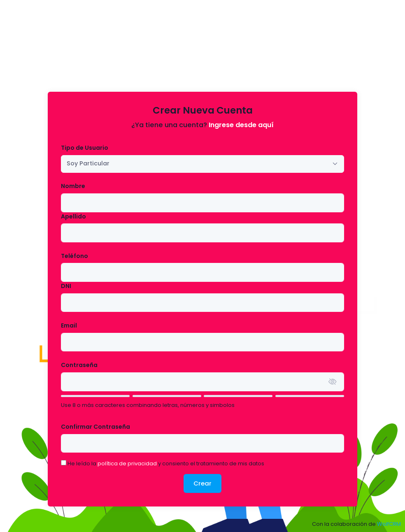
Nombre (73, 186)
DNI (66, 286)
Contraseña (79, 365)
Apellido (73, 216)
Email (69, 325)
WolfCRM (389, 524)
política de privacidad (127, 463)
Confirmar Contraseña (95, 427)
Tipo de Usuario (85, 148)
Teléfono (74, 256)
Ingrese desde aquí (241, 125)
